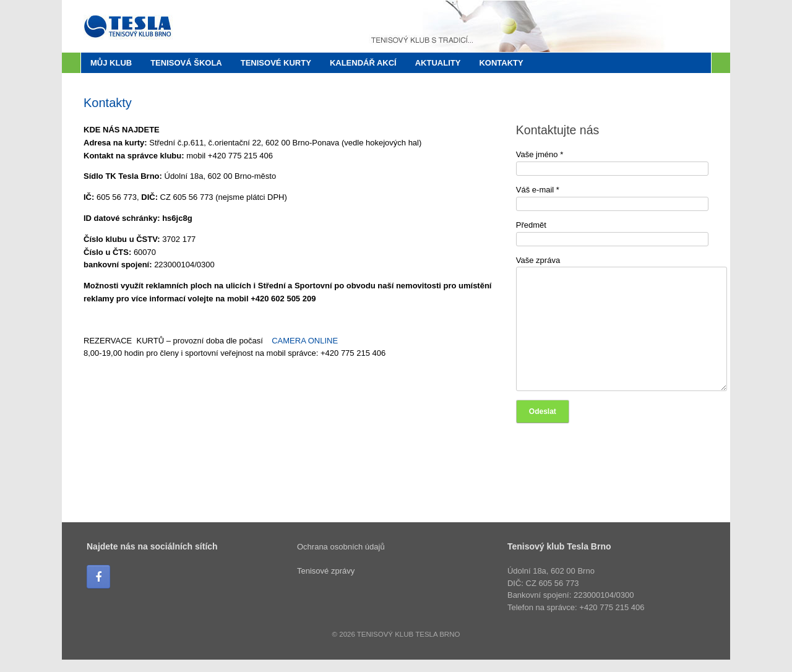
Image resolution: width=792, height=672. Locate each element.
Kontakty (501, 63)
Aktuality (438, 63)
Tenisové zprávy (326, 571)
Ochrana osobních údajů (341, 547)
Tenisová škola (186, 63)
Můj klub (111, 63)
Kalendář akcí (363, 63)
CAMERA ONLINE (305, 341)
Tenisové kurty (276, 63)
